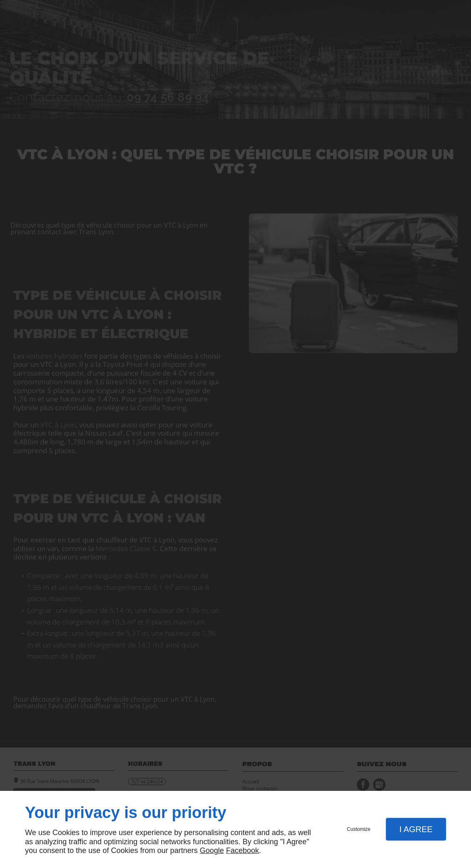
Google (212, 850)
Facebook (242, 850)
